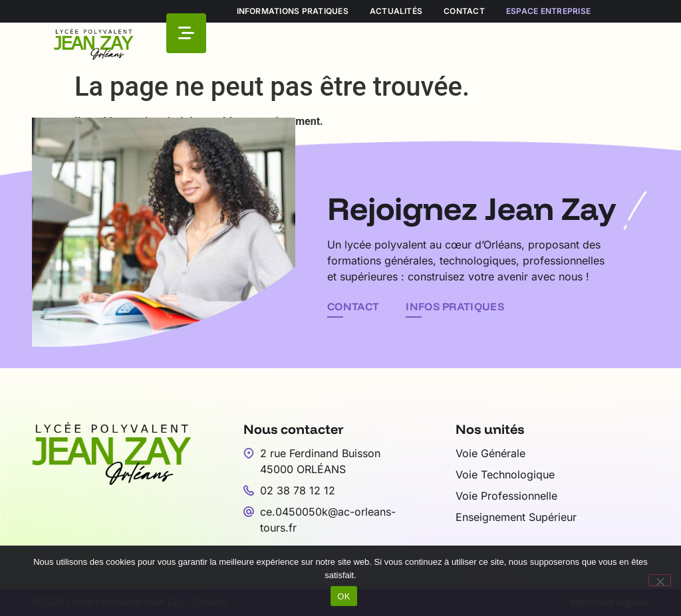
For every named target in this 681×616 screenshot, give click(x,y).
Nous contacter (294, 429)
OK (343, 596)
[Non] (660, 580)
